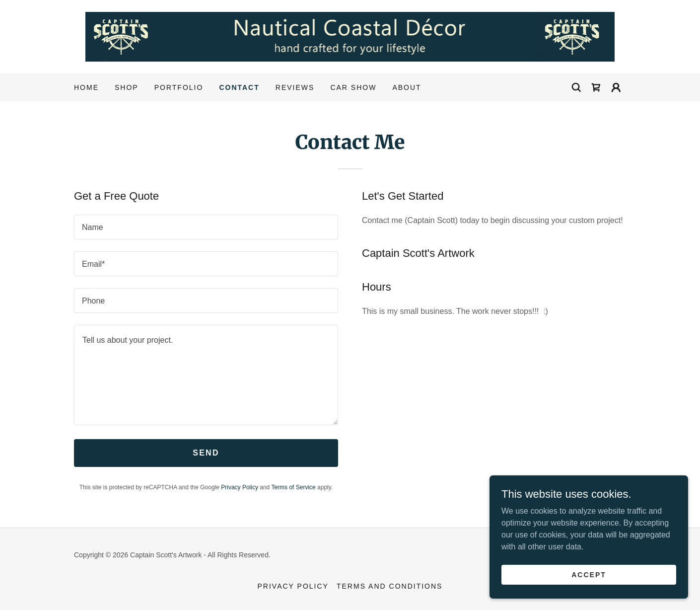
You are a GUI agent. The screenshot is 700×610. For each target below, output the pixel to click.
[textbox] (206, 227)
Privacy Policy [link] (240, 487)
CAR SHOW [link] (353, 87)
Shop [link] (127, 87)
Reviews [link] (295, 87)
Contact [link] (239, 87)
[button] (616, 87)
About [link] (407, 87)
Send (206, 453)
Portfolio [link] (179, 87)
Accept (589, 574)
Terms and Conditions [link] (390, 586)
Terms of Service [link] (293, 487)
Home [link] (86, 87)
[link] (350, 36)
